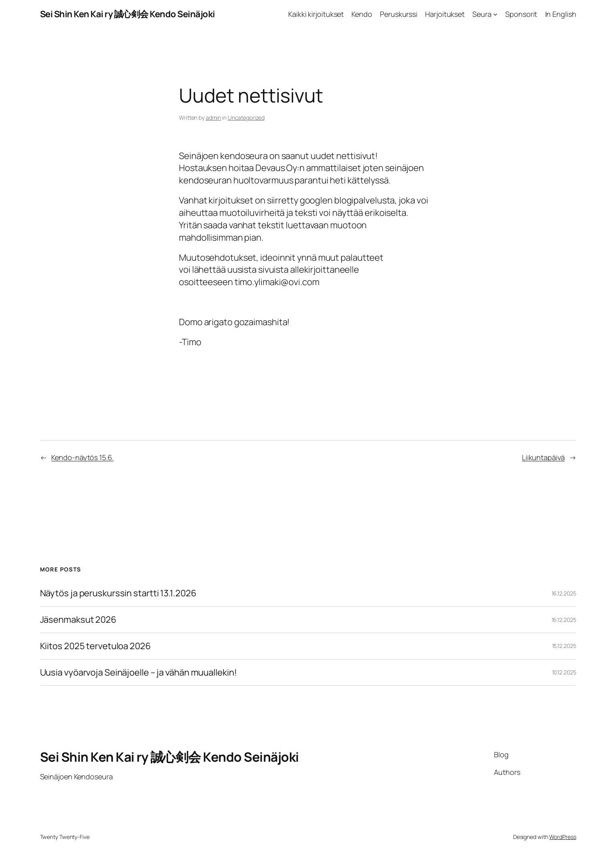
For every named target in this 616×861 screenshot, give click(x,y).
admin (214, 118)
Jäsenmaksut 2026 (78, 620)
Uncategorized (246, 118)
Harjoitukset (445, 14)
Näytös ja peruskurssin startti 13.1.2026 (118, 593)
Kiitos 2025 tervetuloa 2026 (95, 646)
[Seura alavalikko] (495, 14)
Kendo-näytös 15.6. (82, 457)
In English (561, 14)
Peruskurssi (399, 14)
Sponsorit (521, 14)
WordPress (563, 837)
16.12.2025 (564, 593)
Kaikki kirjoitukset (316, 14)
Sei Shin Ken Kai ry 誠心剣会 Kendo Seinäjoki (127, 14)
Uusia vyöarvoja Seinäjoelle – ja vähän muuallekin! (138, 673)
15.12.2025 (564, 646)
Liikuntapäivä (543, 457)
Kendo (362, 14)
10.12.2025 (564, 672)
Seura (482, 14)
